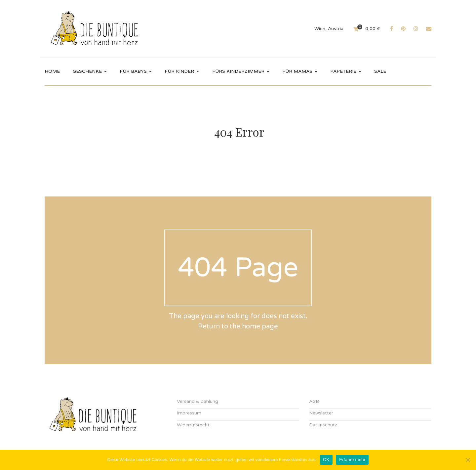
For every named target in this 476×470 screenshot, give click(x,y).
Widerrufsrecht (193, 425)
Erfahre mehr (352, 460)
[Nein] (468, 460)
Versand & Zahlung (198, 401)
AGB (314, 401)
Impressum (189, 413)
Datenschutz (323, 425)
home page (260, 326)
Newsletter (321, 413)
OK (326, 460)
